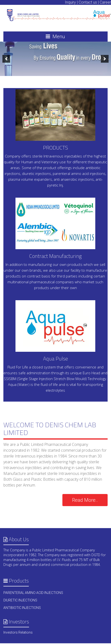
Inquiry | (71, 2)
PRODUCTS (55, 148)
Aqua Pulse (55, 359)
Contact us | (89, 2)
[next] (105, 59)
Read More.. (85, 500)
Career (105, 2)
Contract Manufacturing (55, 256)
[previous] (6, 59)
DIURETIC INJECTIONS (20, 600)
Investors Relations (18, 632)
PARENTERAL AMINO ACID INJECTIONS (33, 593)
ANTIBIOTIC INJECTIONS (22, 608)
